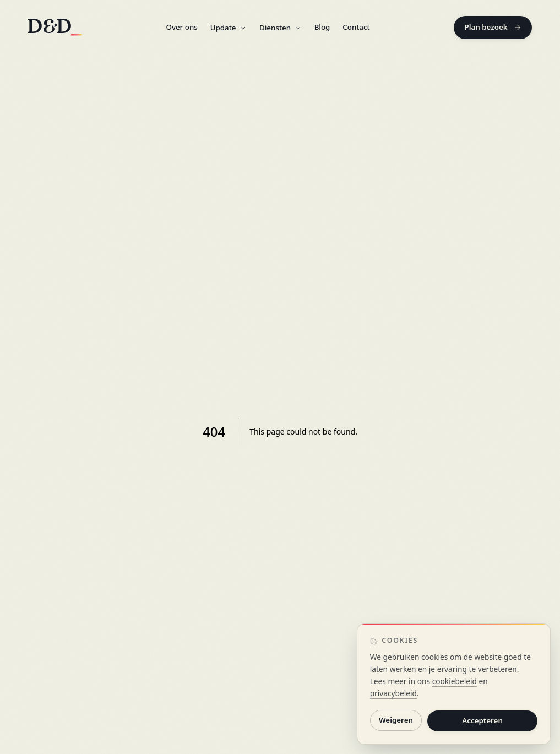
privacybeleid (393, 693)
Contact (356, 27)
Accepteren (482, 720)
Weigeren (396, 720)
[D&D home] (55, 27)
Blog (322, 27)
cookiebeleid (455, 681)
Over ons (181, 27)
